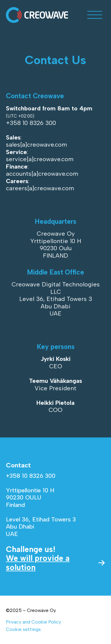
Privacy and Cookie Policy (33, 622)
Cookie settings (23, 629)
